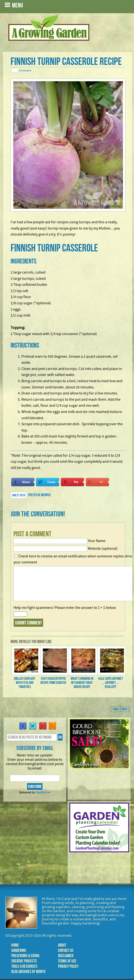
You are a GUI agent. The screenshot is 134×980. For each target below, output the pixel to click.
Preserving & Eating (25, 956)
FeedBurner (43, 793)
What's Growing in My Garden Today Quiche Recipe (82, 683)
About (62, 945)
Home (15, 945)
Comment (25, 70)
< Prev (115, 709)
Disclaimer (66, 956)
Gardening (19, 950)
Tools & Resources (24, 966)
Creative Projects (24, 961)
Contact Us (66, 950)
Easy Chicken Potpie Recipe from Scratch (53, 680)
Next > (126, 709)
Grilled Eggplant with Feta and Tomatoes (25, 683)
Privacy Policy (68, 966)
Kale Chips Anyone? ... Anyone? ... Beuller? (111, 683)
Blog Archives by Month (28, 972)
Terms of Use (67, 961)
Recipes (46, 495)
